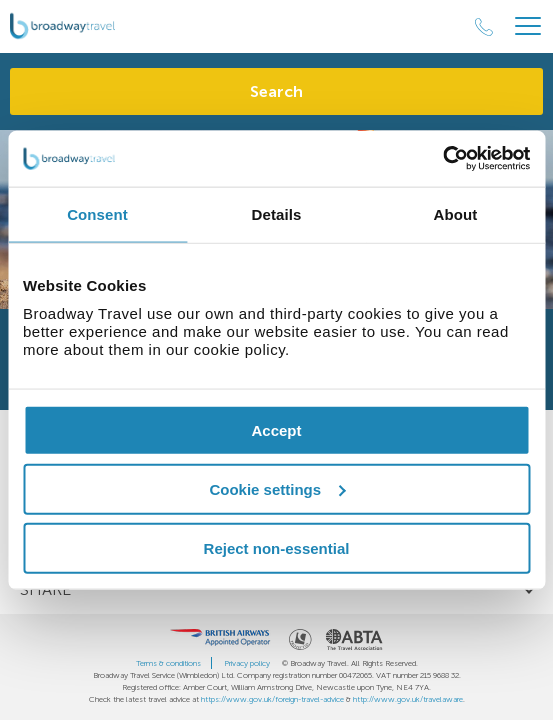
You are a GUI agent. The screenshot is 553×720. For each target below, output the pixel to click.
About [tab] (456, 213)
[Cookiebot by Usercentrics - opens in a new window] (442, 159)
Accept (276, 430)
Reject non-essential (277, 547)
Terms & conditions (168, 663)
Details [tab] (277, 213)
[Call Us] (484, 27)
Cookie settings (277, 488)
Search (276, 91)
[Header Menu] (528, 26)
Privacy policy (247, 663)
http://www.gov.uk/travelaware (408, 699)
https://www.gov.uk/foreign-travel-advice (272, 699)
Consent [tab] (97, 213)
